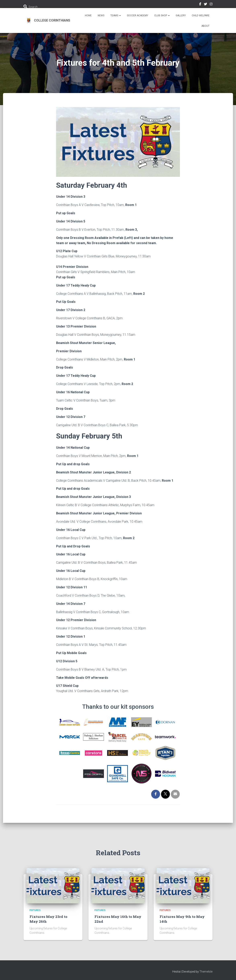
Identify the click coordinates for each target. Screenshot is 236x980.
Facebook (200, 5)
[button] (120, 15)
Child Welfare (201, 15)
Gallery (181, 15)
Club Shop (162, 15)
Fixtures (35, 910)
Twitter (205, 5)
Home (88, 15)
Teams (116, 15)
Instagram (211, 5)
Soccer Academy (137, 15)
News (101, 15)
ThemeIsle (206, 971)
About (205, 26)
